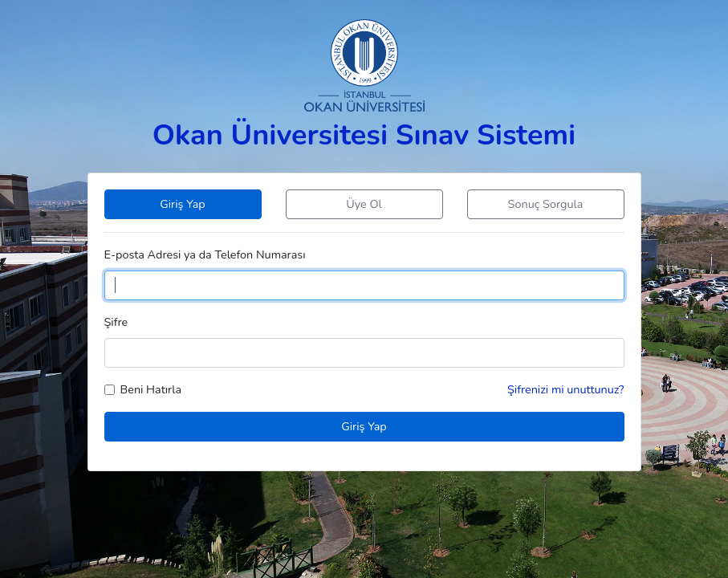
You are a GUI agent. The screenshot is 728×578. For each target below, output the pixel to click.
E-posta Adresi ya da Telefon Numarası (205, 254)
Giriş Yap (182, 204)
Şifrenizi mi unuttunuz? (566, 389)
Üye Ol (364, 204)
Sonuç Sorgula (546, 204)
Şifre (116, 322)
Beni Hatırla (151, 389)
